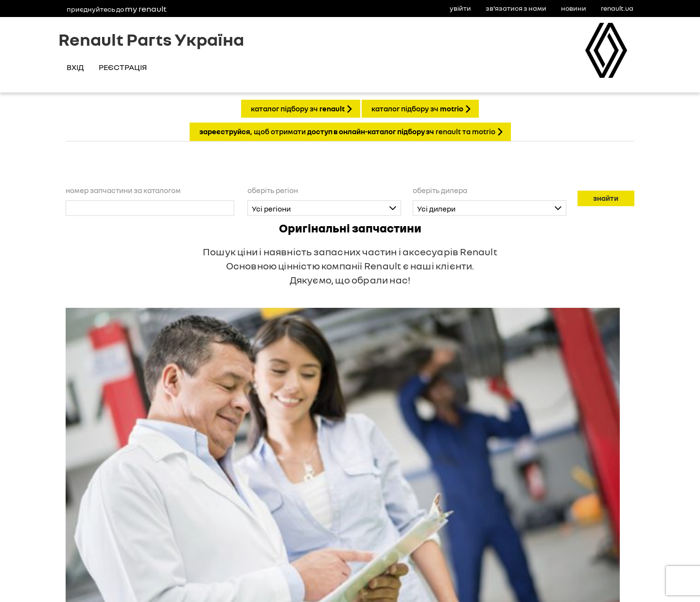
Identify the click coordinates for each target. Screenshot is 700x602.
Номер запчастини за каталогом (123, 190)
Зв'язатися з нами (516, 8)
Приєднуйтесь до (117, 9)
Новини (574, 8)
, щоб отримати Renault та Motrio (347, 131)
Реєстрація (123, 67)
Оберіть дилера (440, 190)
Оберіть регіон (273, 190)
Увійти (460, 8)
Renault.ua (617, 8)
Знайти (606, 198)
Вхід (75, 67)
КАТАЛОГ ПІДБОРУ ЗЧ (298, 108)
